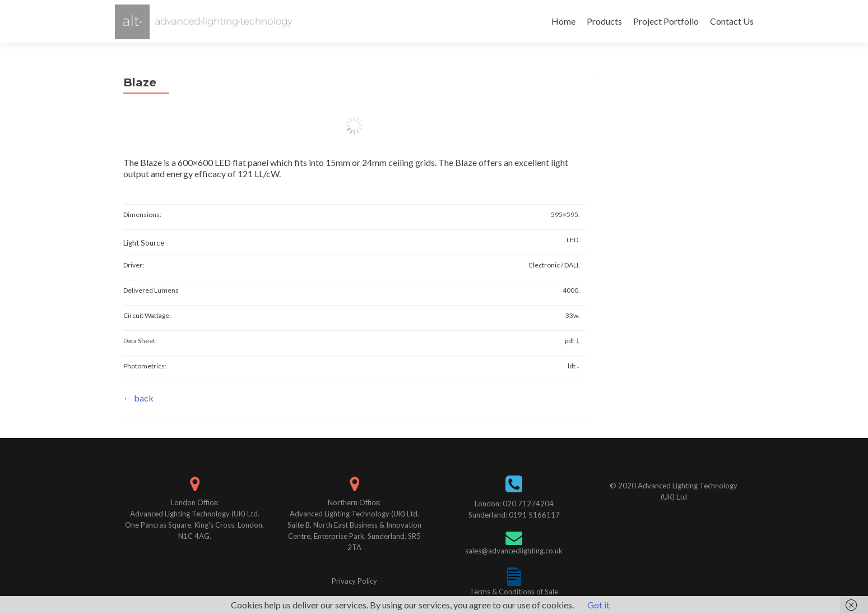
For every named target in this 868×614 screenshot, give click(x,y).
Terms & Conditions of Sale (514, 592)
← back (138, 398)
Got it (598, 605)
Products (604, 21)
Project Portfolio (666, 21)
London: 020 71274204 (514, 504)
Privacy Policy (354, 581)
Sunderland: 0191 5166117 (514, 515)
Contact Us (732, 21)
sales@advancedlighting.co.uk (514, 551)
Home (563, 21)
